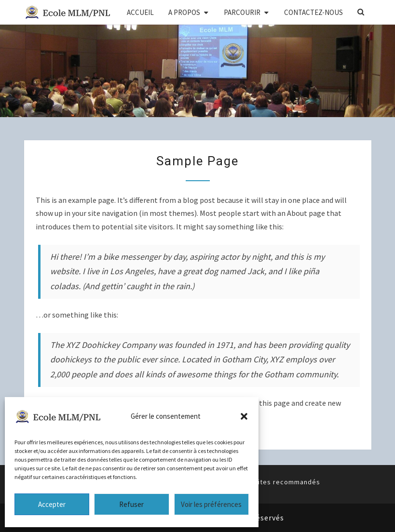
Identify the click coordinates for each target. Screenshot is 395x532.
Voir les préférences (211, 504)
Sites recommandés (287, 482)
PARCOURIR (242, 12)
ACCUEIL (140, 12)
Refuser (131, 504)
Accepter (52, 504)
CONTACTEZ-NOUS (313, 12)
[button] (244, 416)
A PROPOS (184, 12)
